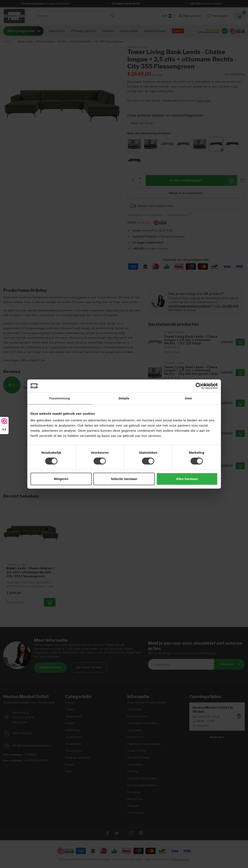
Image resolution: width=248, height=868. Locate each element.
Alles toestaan (187, 479)
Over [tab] (189, 398)
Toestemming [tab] (60, 398)
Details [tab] (124, 398)
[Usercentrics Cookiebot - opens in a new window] (199, 386)
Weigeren (61, 479)
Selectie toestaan (124, 479)
